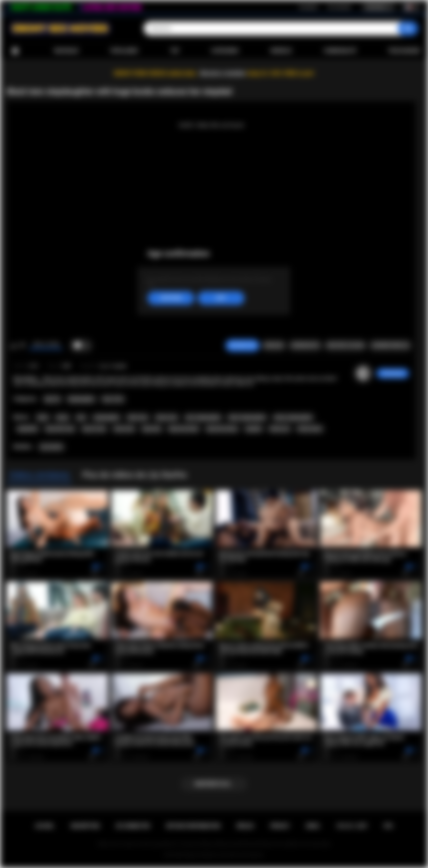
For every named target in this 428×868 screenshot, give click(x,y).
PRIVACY (280, 826)
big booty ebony (222, 429)
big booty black (184, 429)
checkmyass (393, 373)
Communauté (340, 51)
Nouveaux (66, 51)
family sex (280, 429)
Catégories (225, 51)
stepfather (27, 429)
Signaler (274, 345)
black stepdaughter (247, 417)
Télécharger (404, 51)
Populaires (124, 51)
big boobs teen (60, 429)
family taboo (310, 429)
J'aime (14, 346)
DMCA (313, 826)
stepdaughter (106, 417)
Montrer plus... (214, 784)
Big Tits (52, 399)
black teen (138, 417)
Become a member (223, 73)
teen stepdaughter (203, 417)
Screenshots (305, 345)
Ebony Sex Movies (200, 855)
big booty (152, 429)
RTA (389, 826)
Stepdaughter (81, 399)
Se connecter (339, 7)
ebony (62, 417)
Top (175, 51)
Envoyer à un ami (345, 345)
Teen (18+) (113, 399)
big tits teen (94, 429)
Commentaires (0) (390, 345)
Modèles (281, 51)
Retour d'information (193, 826)
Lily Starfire (51, 447)
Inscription (308, 7)
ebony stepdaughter (293, 417)
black (43, 417)
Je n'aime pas (22, 346)
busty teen (124, 429)
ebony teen (167, 417)
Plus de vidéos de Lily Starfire (134, 475)
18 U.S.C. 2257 (352, 826)
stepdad (253, 429)
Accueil (15, 51)
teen (81, 417)
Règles (245, 826)
